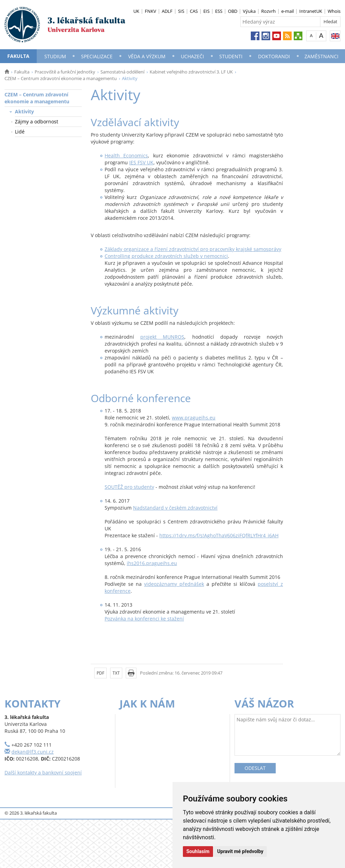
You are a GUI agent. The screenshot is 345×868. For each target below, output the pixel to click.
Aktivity (24, 111)
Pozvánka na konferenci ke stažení (144, 619)
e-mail (287, 11)
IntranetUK (311, 11)
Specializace (97, 56)
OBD (233, 11)
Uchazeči (192, 56)
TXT (116, 673)
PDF (100, 673)
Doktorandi (274, 56)
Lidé (20, 132)
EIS (206, 11)
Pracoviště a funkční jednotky (65, 72)
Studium (55, 56)
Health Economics (126, 155)
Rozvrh (268, 11)
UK (136, 11)
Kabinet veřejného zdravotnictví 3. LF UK (191, 72)
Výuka (249, 11)
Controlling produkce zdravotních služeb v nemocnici (166, 256)
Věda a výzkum (147, 56)
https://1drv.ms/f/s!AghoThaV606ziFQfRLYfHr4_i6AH (219, 535)
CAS (194, 11)
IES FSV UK (141, 162)
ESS (219, 11)
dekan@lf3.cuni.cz (33, 752)
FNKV (151, 11)
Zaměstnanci (321, 56)
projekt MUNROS (162, 337)
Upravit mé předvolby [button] (240, 851)
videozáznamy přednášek (174, 584)
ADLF (167, 11)
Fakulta (18, 56)
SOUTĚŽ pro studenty (129, 487)
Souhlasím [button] (198, 851)
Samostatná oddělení (122, 72)
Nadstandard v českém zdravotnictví (175, 508)
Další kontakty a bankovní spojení (43, 772)
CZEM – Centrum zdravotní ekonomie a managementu (61, 78)
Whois (334, 11)
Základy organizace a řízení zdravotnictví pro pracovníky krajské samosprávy (193, 249)
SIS (181, 11)
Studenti (231, 56)
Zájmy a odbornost (37, 121)
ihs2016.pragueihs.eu (152, 563)
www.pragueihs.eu (194, 418)
